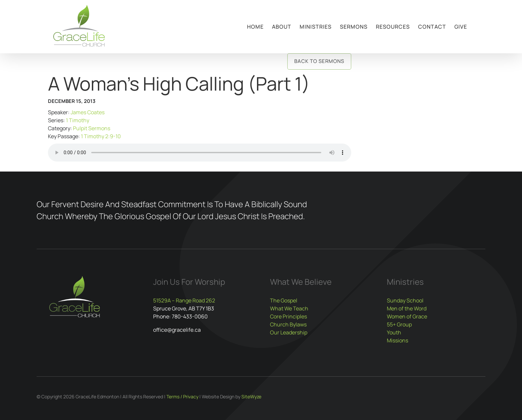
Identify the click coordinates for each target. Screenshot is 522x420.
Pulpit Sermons (92, 128)
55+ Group (399, 324)
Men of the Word (407, 308)
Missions (397, 340)
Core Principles (288, 316)
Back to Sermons (319, 61)
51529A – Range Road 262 (184, 300)
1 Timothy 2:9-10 (101, 136)
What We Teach (289, 308)
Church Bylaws (288, 324)
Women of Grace (407, 316)
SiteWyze (251, 397)
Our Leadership (289, 332)
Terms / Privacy (182, 397)
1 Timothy (78, 120)
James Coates (88, 112)
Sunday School (405, 300)
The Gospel (284, 300)
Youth (394, 332)
